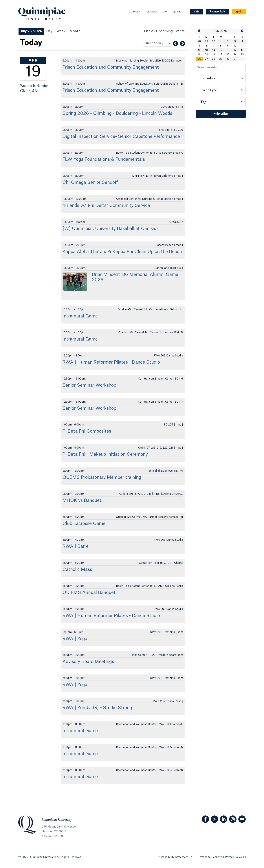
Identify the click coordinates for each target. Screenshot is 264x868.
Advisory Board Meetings (88, 662)
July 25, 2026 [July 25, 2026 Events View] (31, 31)
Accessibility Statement (175, 857)
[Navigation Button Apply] (239, 12)
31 (235, 59)
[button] (199, 31)
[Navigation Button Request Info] (217, 12)
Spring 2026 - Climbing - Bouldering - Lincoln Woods (117, 114)
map (178, 176)
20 (206, 55)
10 (235, 46)
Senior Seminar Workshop (89, 385)
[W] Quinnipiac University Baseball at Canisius (111, 229)
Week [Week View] (61, 31)
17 (235, 50)
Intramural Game (80, 316)
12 (199, 50)
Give (165, 12)
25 (242, 55)
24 (235, 55)
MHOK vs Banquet (82, 501)
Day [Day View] (49, 31)
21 (214, 55)
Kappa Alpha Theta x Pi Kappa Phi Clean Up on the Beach (122, 252)
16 (228, 50)
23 (228, 55)
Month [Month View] (75, 31)
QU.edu (177, 12)
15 (221, 50)
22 (221, 55)
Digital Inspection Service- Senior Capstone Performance (121, 137)
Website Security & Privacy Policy (223, 857)
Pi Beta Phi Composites (87, 431)
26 (199, 59)
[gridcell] (199, 59)
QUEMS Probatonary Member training (102, 477)
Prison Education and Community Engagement (111, 67)
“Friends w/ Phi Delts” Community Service (106, 206)
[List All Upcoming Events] (164, 31)
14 (214, 50)
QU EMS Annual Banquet (89, 593)
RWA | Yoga (75, 639)
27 (206, 59)
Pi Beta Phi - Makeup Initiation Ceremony (105, 454)
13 (206, 50)
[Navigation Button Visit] (196, 12)
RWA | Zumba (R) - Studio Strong (97, 708)
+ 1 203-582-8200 (53, 836)
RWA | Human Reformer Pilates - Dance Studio (111, 362)
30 (214, 41)
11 (242, 46)
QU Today (134, 12)
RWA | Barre (76, 547)
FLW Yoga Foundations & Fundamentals (104, 159)
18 (242, 50)
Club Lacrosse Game (84, 524)
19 (199, 55)
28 (199, 41)
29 (206, 41)
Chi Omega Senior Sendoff (90, 183)
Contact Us (151, 12)
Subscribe (221, 114)
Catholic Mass (77, 570)
